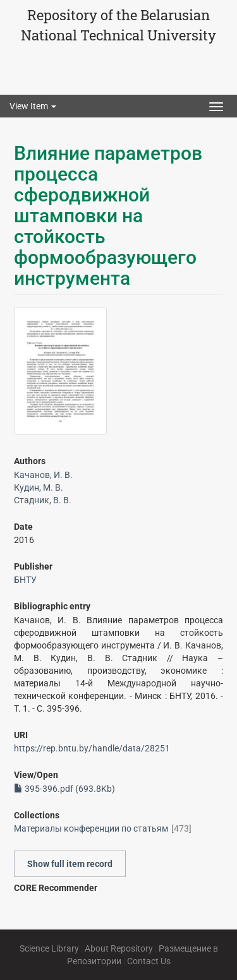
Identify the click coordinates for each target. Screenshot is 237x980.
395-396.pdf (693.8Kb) (64, 789)
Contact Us (149, 961)
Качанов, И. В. (43, 475)
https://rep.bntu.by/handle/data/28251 (92, 748)
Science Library (49, 948)
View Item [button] (33, 106)
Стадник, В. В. (43, 500)
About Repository (119, 948)
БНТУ (25, 580)
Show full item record (70, 864)
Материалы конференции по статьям (91, 828)
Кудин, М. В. (39, 487)
